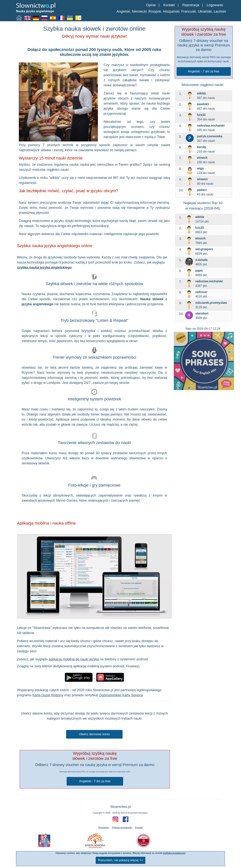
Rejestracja (191, 5)
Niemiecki (139, 11)
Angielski (123, 11)
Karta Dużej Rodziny (48, 695)
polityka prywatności (174, 853)
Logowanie (215, 5)
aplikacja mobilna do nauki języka (74, 659)
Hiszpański (171, 11)
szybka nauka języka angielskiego (44, 267)
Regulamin (104, 828)
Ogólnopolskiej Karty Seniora (121, 695)
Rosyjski (155, 11)
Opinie (151, 5)
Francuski (189, 11)
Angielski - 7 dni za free (204, 71)
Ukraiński (205, 11)
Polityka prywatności (122, 828)
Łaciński (220, 11)
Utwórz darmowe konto (94, 734)
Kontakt (169, 5)
